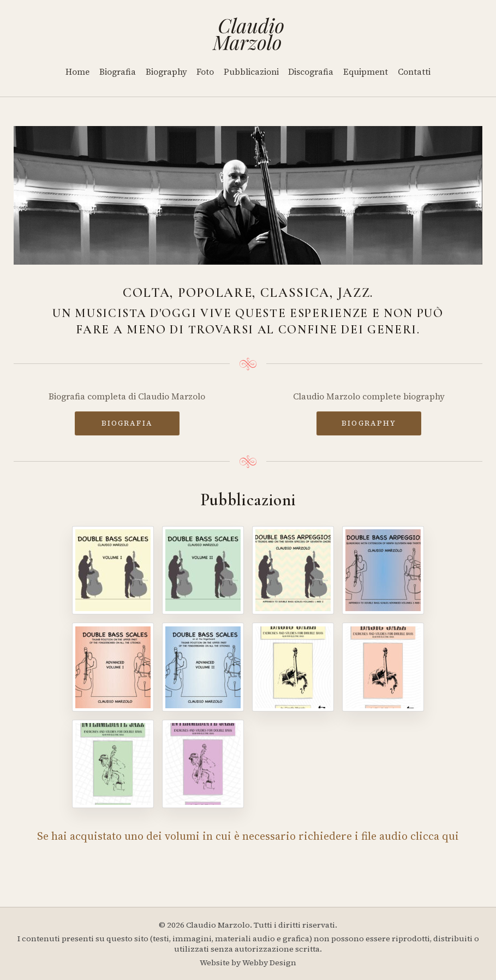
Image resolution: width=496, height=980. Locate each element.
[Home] (248, 34)
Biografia (118, 72)
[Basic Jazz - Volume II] (383, 667)
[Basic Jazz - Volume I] (293, 667)
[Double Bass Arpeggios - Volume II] (383, 570)
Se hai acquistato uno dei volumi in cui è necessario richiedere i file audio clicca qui (248, 836)
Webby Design (269, 963)
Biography (166, 72)
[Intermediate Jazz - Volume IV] (203, 764)
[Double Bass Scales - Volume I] (113, 570)
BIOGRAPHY (369, 423)
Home (77, 72)
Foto (205, 72)
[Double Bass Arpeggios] (293, 570)
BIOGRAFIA (127, 423)
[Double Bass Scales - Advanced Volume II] (203, 667)
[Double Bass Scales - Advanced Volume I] (113, 667)
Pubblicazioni (251, 72)
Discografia (311, 72)
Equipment (366, 72)
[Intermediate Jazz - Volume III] (113, 764)
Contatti (414, 72)
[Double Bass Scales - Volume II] (203, 570)
